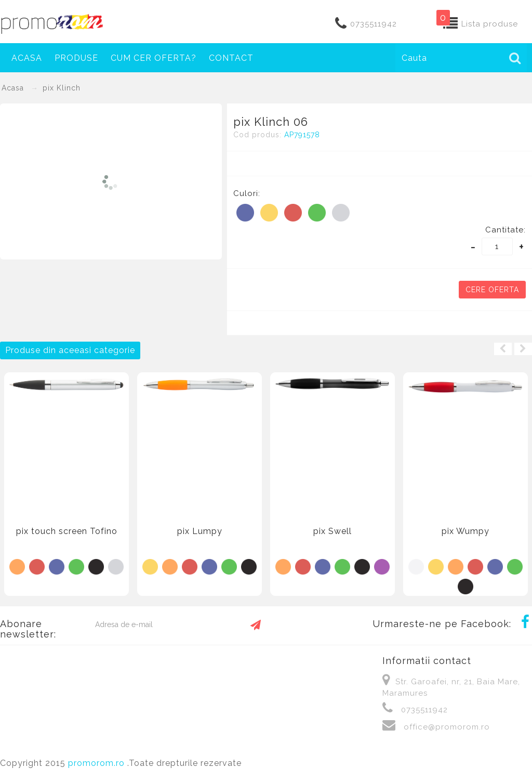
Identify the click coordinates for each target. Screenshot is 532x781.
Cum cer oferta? (154, 58)
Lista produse (490, 24)
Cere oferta (492, 290)
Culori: (247, 193)
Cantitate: (506, 230)
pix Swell (332, 531)
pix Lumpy (200, 531)
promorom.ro (98, 763)
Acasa (27, 58)
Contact (231, 58)
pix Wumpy (465, 531)
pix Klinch (62, 88)
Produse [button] (76, 58)
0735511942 (374, 24)
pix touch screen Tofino (67, 531)
